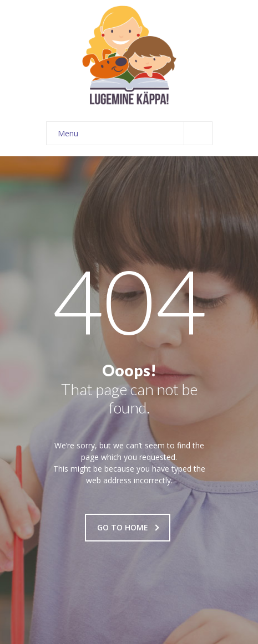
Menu (135, 133)
